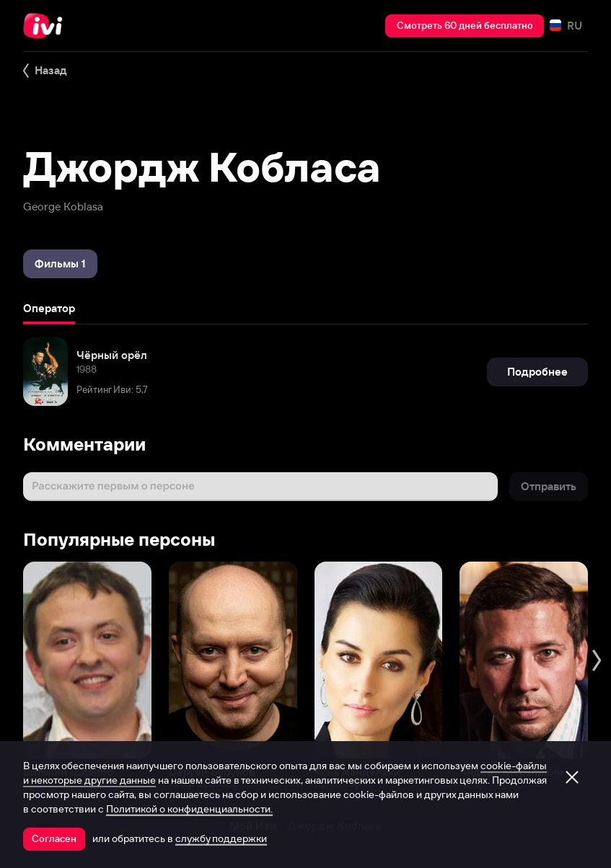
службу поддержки (221, 838)
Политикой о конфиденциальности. (189, 809)
